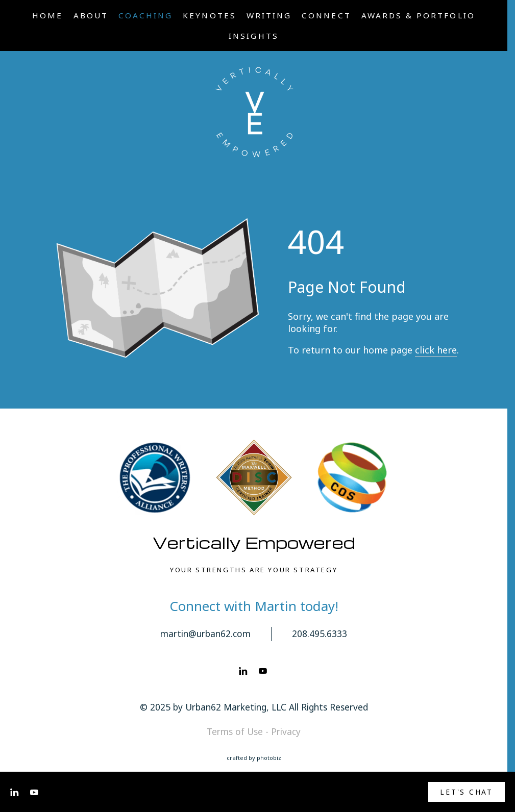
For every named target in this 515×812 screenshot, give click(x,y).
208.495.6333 (320, 633)
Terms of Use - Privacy (254, 731)
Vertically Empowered (254, 542)
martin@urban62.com (205, 633)
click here (436, 350)
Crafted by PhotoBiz (254, 758)
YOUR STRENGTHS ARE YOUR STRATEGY (254, 570)
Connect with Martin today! (254, 606)
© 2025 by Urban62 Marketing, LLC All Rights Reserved (254, 707)
